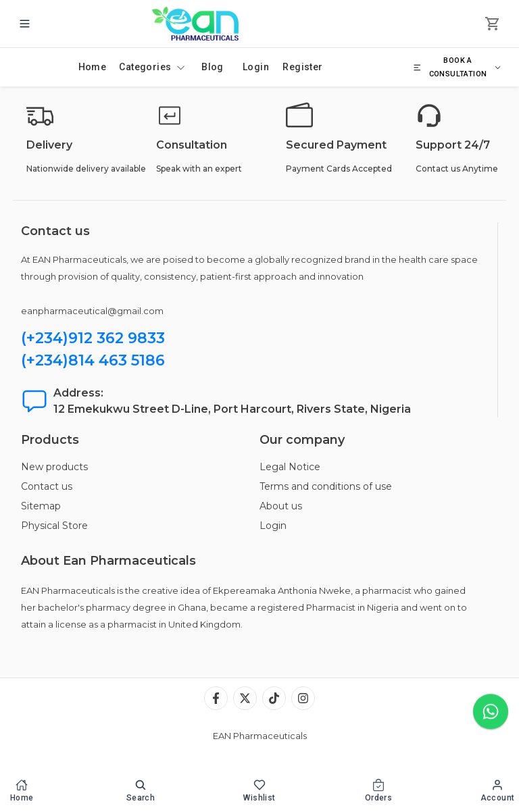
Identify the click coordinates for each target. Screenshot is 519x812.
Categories (152, 67)
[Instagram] (303, 698)
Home (93, 67)
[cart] (493, 24)
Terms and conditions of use (326, 486)
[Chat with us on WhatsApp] (491, 712)
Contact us (47, 486)
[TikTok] (274, 698)
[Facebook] (216, 698)
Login (256, 67)
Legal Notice (290, 467)
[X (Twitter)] (245, 698)
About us (281, 506)
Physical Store (54, 526)
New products (54, 467)
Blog (213, 67)
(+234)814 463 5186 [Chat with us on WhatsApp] (93, 360)
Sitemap (41, 506)
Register (302, 67)
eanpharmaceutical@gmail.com (92, 311)
